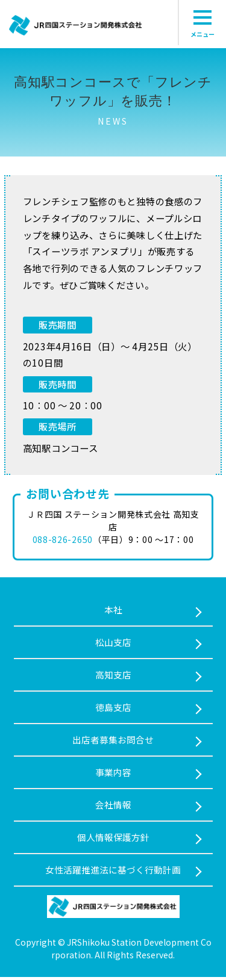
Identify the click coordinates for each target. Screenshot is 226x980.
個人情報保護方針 (113, 839)
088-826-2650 (63, 539)
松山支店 (113, 643)
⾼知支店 (113, 675)
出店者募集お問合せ (113, 741)
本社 (113, 609)
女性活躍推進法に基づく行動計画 (113, 872)
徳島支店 (113, 708)
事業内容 (113, 774)
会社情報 (113, 806)
